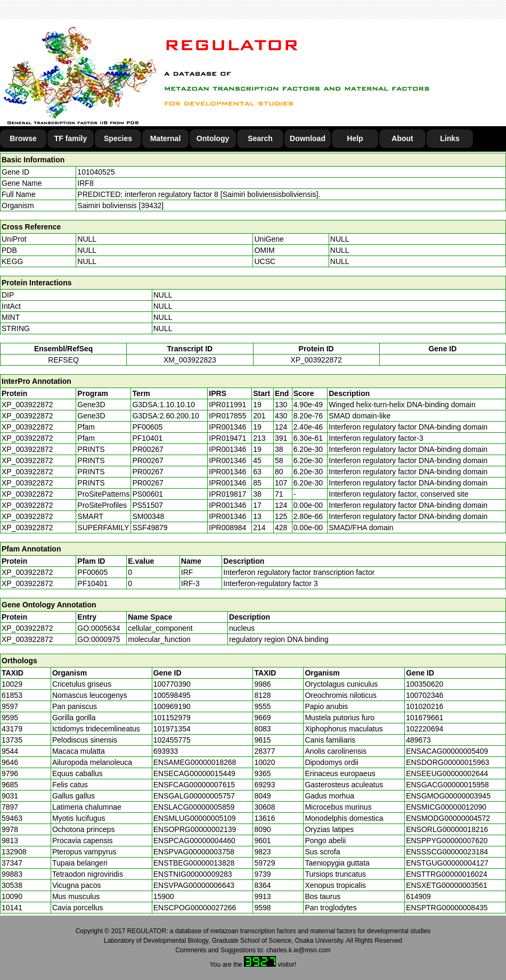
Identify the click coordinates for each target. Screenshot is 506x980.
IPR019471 (227, 438)
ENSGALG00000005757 (194, 796)
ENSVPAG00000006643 (194, 885)
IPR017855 (227, 416)
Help (355, 138)
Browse (23, 138)
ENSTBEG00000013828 (194, 863)
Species (118, 138)
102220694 (425, 729)
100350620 (425, 684)
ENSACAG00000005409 (447, 751)
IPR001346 (227, 427)
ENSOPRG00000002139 (195, 829)
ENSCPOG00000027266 (195, 908)
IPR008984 (227, 528)
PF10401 (92, 583)
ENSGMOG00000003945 (448, 796)
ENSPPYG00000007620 (447, 841)
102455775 (172, 740)
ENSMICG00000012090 (446, 807)
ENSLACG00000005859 (194, 807)
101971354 (172, 729)
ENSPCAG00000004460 (194, 841)
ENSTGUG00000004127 (447, 863)
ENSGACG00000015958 (447, 785)
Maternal (166, 138)
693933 (166, 751)
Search (260, 138)
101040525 (96, 172)
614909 (418, 896)
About (402, 138)
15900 (164, 896)
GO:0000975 (99, 639)
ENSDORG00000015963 (447, 762)
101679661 (425, 718)
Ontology (213, 138)
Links (450, 138)
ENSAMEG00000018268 (195, 762)
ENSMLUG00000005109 (195, 818)
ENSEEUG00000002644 (447, 773)
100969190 (172, 706)
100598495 (172, 695)
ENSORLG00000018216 (447, 829)
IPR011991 (227, 405)
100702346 (425, 695)
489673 (418, 740)
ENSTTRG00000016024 (447, 874)
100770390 (172, 684)
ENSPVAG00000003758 (194, 852)
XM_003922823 (190, 360)
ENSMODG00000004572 (448, 818)
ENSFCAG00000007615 (194, 785)
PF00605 (92, 572)
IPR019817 (227, 494)
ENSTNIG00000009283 (193, 874)
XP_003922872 (316, 360)
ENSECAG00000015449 (194, 773)
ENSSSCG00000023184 (447, 852)
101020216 (425, 706)
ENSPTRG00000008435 (447, 908)
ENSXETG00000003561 (447, 885)
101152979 (172, 718)
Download (308, 138)
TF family (71, 138)
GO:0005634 (99, 628)
